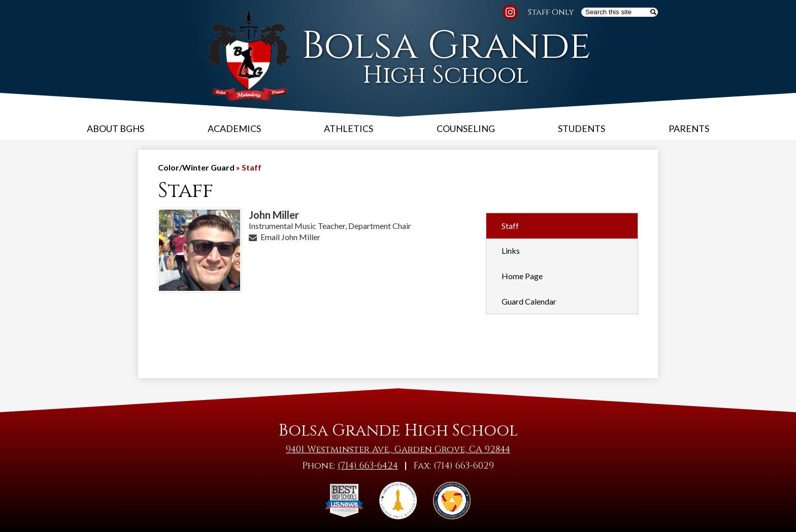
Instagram (510, 14)
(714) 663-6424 (368, 466)
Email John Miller (290, 237)
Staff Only (551, 12)
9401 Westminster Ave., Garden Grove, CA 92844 (398, 450)
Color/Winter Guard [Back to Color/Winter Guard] (196, 167)
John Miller (274, 215)
